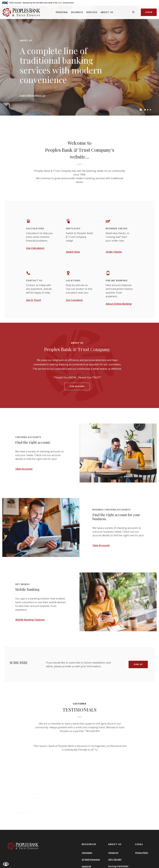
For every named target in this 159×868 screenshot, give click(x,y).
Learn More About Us (32, 95)
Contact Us (113, 853)
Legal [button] (139, 844)
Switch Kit (86, 866)
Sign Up (138, 664)
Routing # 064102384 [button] (118, 866)
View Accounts (24, 469)
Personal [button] (62, 12)
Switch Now (73, 252)
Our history (77, 386)
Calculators (87, 853)
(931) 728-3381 (115, 860)
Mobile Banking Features (30, 620)
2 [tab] (148, 110)
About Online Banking (119, 304)
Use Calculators (35, 248)
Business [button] (77, 12)
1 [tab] (145, 110)
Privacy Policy (142, 853)
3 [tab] (150, 110)
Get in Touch (33, 300)
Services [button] (92, 12)
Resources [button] (89, 844)
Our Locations (74, 300)
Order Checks (114, 252)
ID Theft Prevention (91, 860)
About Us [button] (107, 12)
